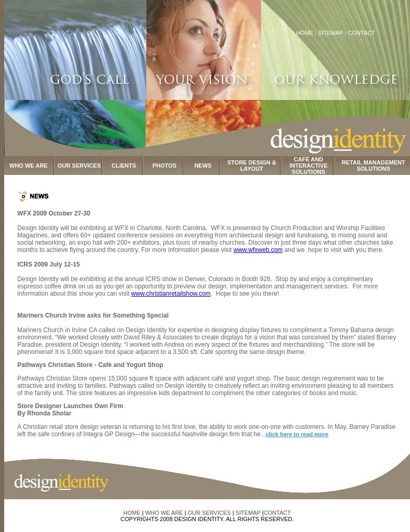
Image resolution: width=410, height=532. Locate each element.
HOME (305, 33)
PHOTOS (164, 166)
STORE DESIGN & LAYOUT (252, 166)
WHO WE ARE (29, 166)
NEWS (203, 166)
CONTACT (361, 33)
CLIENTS (124, 166)
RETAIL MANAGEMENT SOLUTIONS (374, 166)
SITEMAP (331, 33)
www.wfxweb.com (258, 250)
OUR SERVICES (79, 166)
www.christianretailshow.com (171, 294)
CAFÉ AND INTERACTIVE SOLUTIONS (308, 166)
